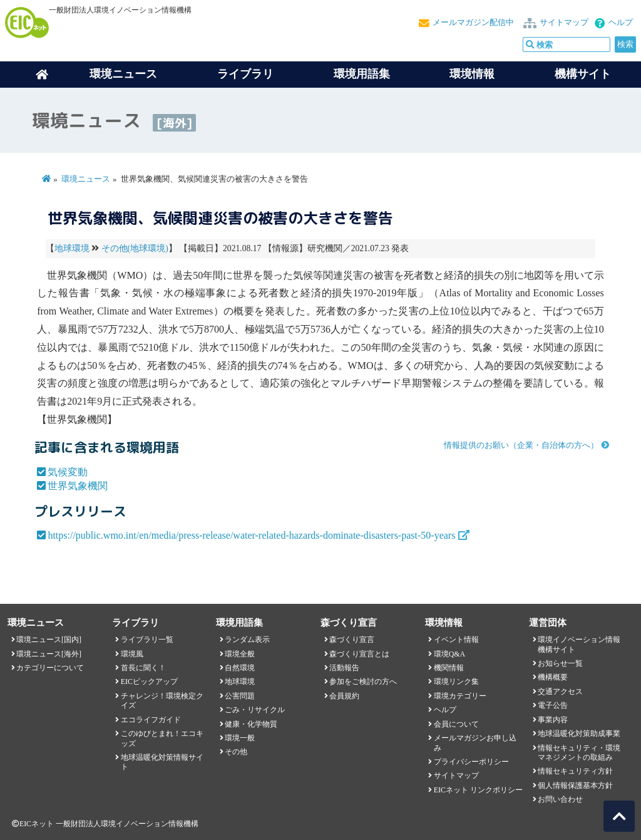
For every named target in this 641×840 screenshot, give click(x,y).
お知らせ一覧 (560, 663)
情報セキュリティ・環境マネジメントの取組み (579, 753)
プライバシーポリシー (471, 762)
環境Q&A (449, 654)
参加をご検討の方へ (363, 682)
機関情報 (449, 668)
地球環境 (72, 248)
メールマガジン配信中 (473, 23)
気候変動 (68, 472)
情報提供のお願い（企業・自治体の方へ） (521, 445)
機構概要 (553, 677)
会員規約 (344, 696)
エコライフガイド (151, 720)
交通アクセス (560, 692)
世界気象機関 (78, 486)
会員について (456, 724)
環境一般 (240, 738)
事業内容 (553, 720)
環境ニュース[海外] (49, 654)
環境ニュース (86, 179)
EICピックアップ (149, 682)
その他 (236, 752)
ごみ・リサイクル (255, 710)
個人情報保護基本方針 (575, 786)
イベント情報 (456, 640)
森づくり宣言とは (359, 654)
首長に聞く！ (143, 668)
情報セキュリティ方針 (575, 771)
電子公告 (553, 705)
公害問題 (240, 696)
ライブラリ (245, 74)
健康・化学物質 (251, 724)
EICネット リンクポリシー (478, 790)
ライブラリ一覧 (147, 640)
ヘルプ (621, 23)
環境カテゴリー (460, 696)
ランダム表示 (247, 640)
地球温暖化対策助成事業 (579, 734)
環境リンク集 (456, 682)
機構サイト (583, 74)
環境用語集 (362, 74)
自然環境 (240, 668)
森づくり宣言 (352, 640)
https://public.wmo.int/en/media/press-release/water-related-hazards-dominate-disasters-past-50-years (251, 535)
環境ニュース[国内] (49, 640)
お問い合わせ (560, 799)
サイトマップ (564, 23)
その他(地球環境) (135, 248)
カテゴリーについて (50, 668)
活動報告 (344, 668)
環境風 (132, 654)
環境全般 (240, 654)
